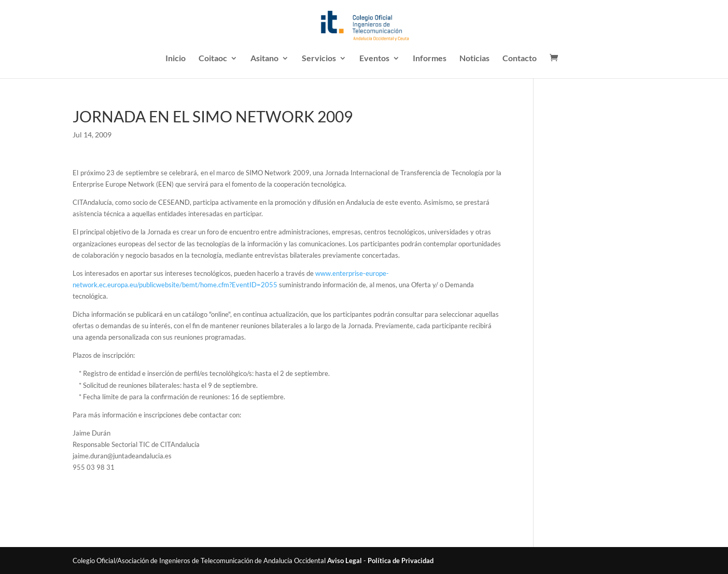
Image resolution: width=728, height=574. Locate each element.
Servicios (319, 59)
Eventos (374, 59)
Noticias (474, 59)
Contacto (520, 59)
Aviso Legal (345, 561)
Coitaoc (213, 59)
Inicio (176, 59)
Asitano (264, 59)
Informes (430, 59)
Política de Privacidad (401, 561)
